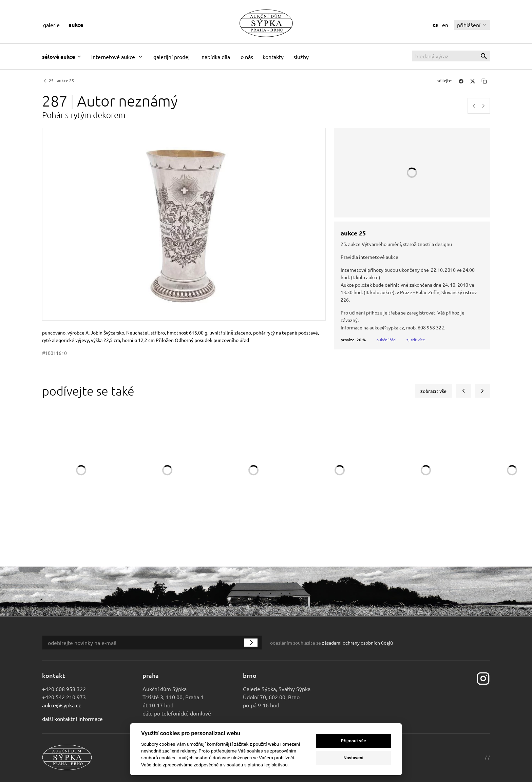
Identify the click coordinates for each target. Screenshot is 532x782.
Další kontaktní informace (72, 719)
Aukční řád (386, 340)
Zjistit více (416, 340)
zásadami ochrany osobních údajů (357, 643)
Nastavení (353, 758)
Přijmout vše (354, 741)
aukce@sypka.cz (62, 705)
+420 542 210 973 (64, 697)
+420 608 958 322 (64, 689)
